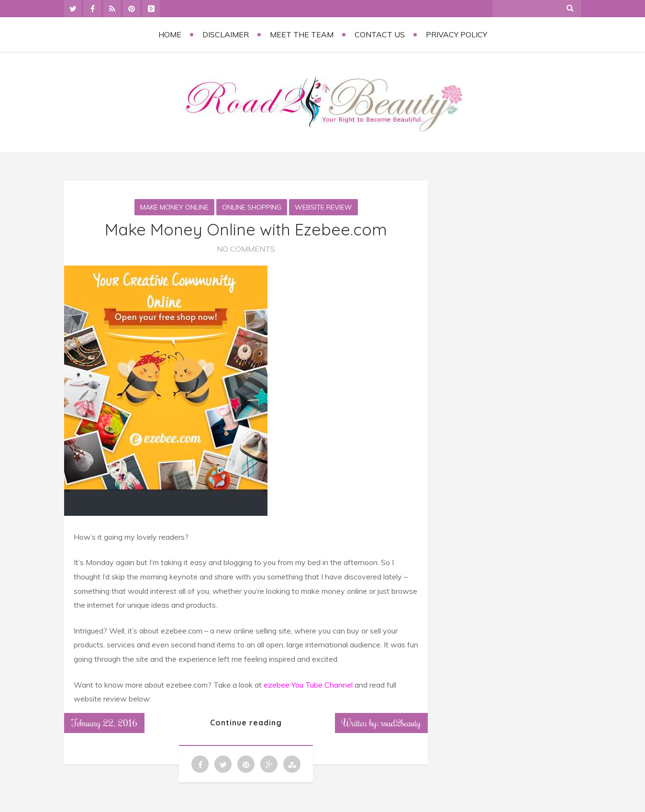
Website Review (323, 207)
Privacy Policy (456, 34)
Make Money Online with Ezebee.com (246, 229)
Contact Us (380, 34)
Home (170, 34)
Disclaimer (226, 34)
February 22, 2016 (104, 723)
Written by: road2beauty (381, 723)
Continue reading (246, 723)
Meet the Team (302, 34)
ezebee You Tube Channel (309, 685)
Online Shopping (252, 207)
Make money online (174, 207)
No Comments (246, 249)
